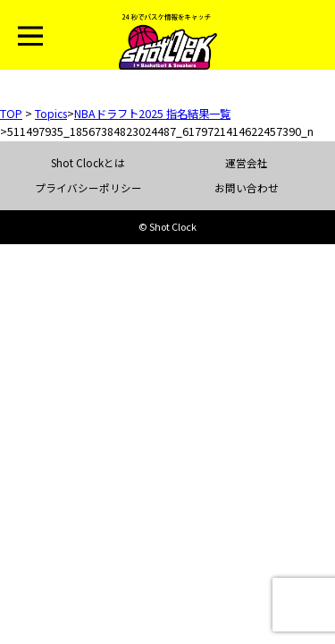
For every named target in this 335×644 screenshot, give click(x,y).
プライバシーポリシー (88, 188)
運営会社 (247, 163)
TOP (11, 114)
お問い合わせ (247, 188)
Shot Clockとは (88, 163)
